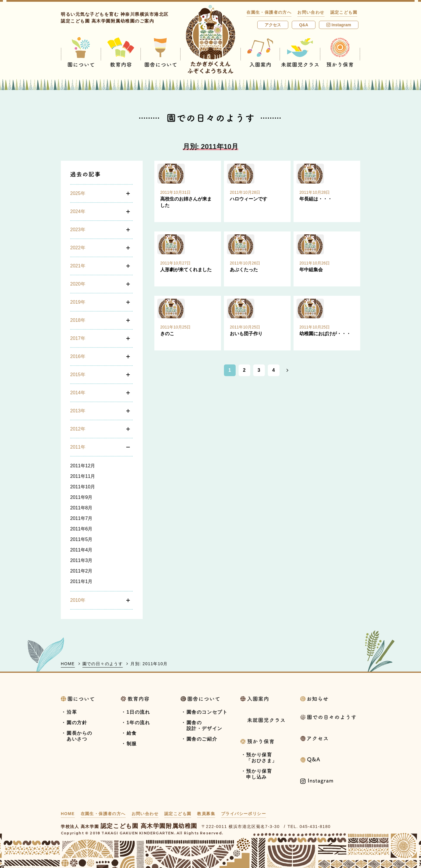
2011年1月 (81, 581)
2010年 (78, 600)
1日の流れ (138, 712)
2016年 (78, 356)
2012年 (78, 429)
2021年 (78, 266)
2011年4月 (81, 550)
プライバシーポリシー (244, 814)
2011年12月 (83, 466)
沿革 (72, 712)
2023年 (78, 230)
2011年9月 (81, 497)
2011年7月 (81, 518)
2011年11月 (83, 476)
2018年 (78, 320)
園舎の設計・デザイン (205, 726)
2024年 (78, 211)
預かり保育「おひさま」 (262, 758)
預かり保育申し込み (259, 774)
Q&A (304, 25)
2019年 (78, 302)
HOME (68, 664)
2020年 (78, 284)
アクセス (273, 25)
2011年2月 (81, 571)
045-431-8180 (315, 826)
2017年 (78, 338)
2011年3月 (81, 560)
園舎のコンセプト (207, 712)
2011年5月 (81, 539)
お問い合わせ (311, 12)
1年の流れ (138, 723)
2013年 (78, 411)
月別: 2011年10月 (149, 664)
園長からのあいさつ (80, 736)
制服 (132, 744)
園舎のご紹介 (202, 739)
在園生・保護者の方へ (269, 12)
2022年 (78, 248)
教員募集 (206, 814)
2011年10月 (83, 487)
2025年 (78, 193)
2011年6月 (81, 529)
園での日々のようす (103, 664)
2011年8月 (81, 508)
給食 (132, 733)
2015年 (78, 375)
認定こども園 (344, 12)
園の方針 (77, 723)
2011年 (78, 447)
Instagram (339, 25)
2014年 (78, 393)
